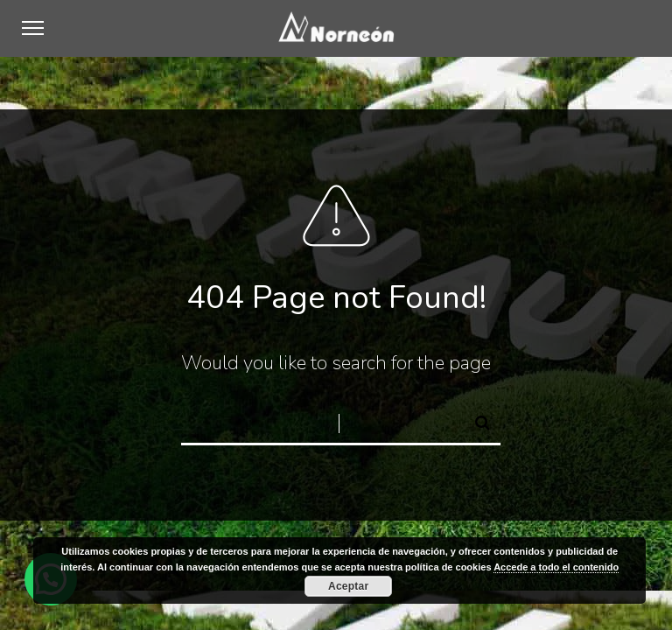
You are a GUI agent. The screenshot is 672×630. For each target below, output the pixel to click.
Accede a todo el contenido (556, 567)
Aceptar (348, 586)
